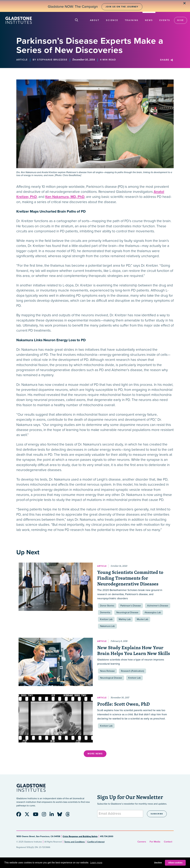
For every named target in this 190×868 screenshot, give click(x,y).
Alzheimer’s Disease (158, 606)
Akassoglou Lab (153, 612)
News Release (107, 671)
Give (181, 20)
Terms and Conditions (75, 842)
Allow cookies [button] (175, 863)
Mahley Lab (125, 619)
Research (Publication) (132, 671)
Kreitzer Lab (106, 619)
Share (167, 60)
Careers (142, 842)
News (149, 20)
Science (112, 20)
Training (132, 20)
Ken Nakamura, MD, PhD (65, 197)
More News (95, 754)
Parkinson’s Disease (131, 606)
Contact (168, 842)
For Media (155, 842)
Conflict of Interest (96, 842)
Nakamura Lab (107, 626)
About (95, 20)
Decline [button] (158, 863)
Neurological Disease (127, 612)
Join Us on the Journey (122, 7)
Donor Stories (107, 606)
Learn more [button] (96, 863)
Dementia (105, 612)
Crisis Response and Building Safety (80, 836)
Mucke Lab (142, 619)
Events (165, 20)
